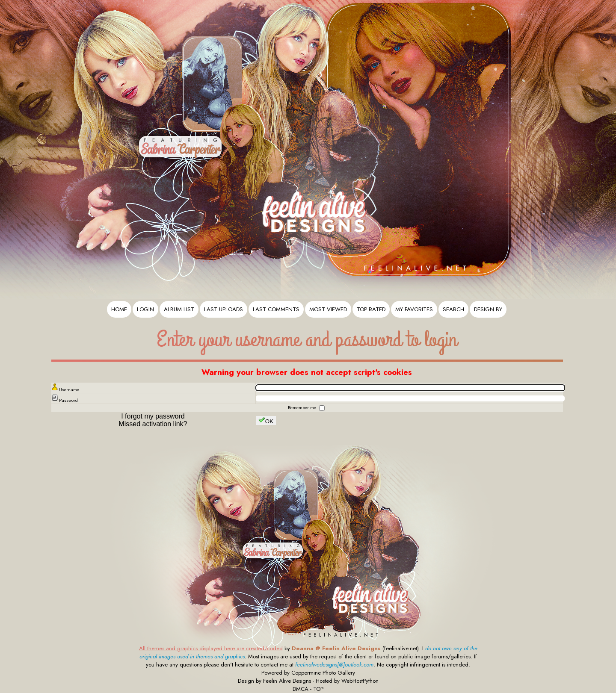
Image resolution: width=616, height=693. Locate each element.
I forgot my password (153, 416)
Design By (488, 309)
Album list (179, 309)
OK (266, 420)
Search (453, 309)
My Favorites (414, 309)
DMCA (301, 689)
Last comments (276, 309)
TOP (318, 689)
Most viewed (328, 309)
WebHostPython (360, 681)
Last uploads (224, 309)
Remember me (303, 408)
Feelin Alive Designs (287, 681)
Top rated (371, 309)
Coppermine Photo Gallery (323, 673)
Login (145, 309)
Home (119, 309)
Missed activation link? (153, 424)
